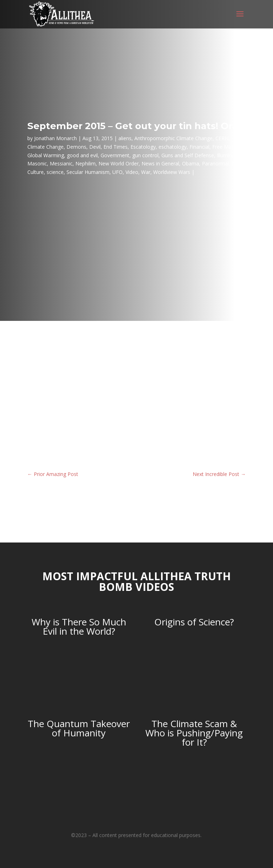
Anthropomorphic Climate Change (173, 138)
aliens (125, 138)
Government (115, 155)
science (55, 172)
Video (132, 172)
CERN (222, 138)
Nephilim (85, 163)
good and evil (82, 155)
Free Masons (227, 147)
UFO (117, 172)
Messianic (61, 163)
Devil (95, 147)
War (146, 172)
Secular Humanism (88, 172)
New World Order (119, 163)
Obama (191, 163)
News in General (160, 163)
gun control (145, 155)
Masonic (37, 163)
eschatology (173, 147)
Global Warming (46, 155)
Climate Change (45, 147)
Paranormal (215, 163)
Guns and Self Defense (188, 155)
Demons (76, 147)
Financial (199, 147)
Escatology (143, 147)
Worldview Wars (172, 172)
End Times (116, 147)
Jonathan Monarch (55, 138)
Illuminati (227, 155)
